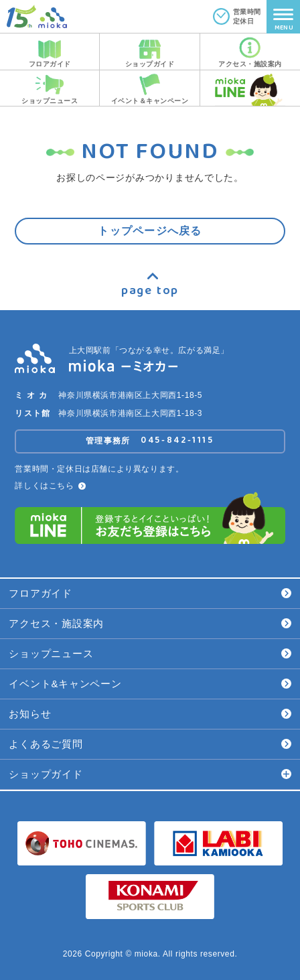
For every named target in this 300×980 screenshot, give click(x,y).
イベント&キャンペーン (150, 684)
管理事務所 (150, 440)
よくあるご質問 (150, 744)
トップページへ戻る (150, 231)
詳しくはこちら (50, 486)
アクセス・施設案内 (150, 623)
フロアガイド (150, 593)
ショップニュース (150, 653)
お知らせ (150, 714)
